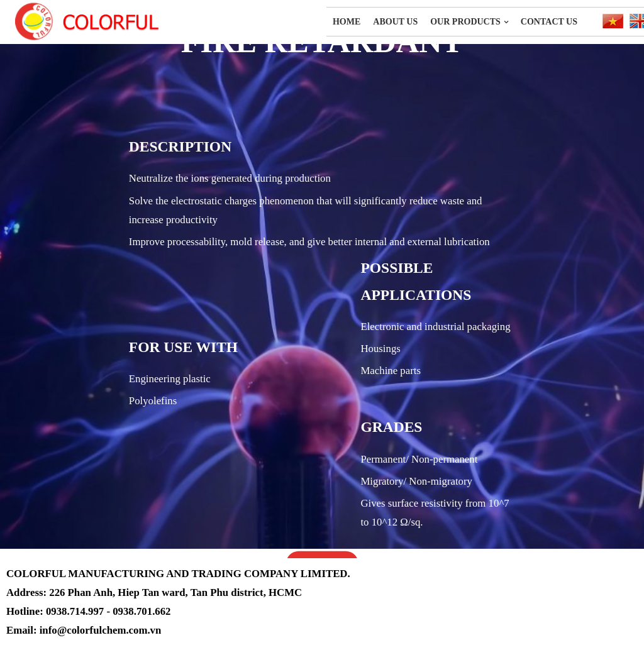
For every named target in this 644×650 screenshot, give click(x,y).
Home (347, 22)
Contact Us (549, 22)
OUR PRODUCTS (465, 22)
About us (395, 22)
